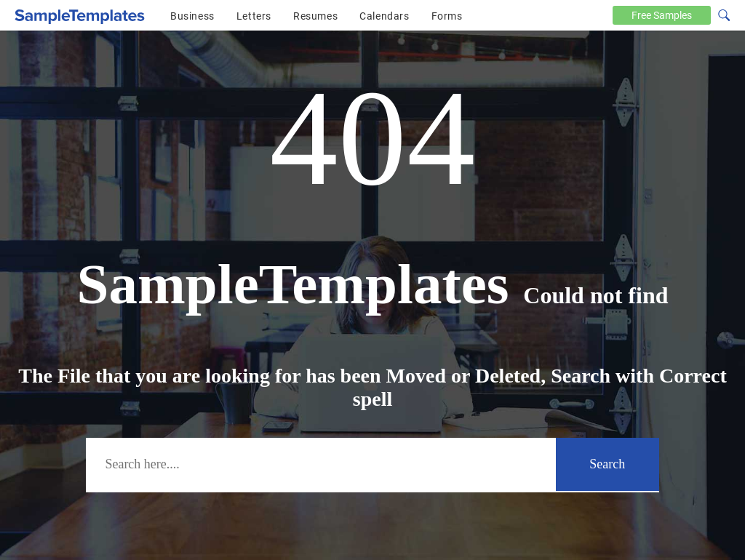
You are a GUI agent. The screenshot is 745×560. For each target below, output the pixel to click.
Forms (447, 16)
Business (192, 16)
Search (607, 464)
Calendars (384, 16)
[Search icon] (723, 14)
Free (662, 15)
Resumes (315, 16)
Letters (254, 16)
